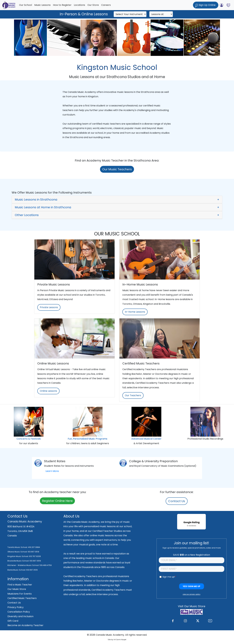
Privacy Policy (16, 607)
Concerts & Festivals (29, 439)
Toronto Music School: (18, 547)
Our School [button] (26, 5)
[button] (117, 200)
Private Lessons (49, 307)
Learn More (52, 471)
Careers (106, 5)
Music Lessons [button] (42, 5)
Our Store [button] (93, 5)
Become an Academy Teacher (25, 625)
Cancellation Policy (19, 612)
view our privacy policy (192, 594)
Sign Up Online (206, 5)
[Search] (130, 14)
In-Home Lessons (135, 312)
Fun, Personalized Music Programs (88, 439)
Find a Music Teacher (20, 585)
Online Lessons (48, 391)
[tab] (117, 200)
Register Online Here (57, 501)
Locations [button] (79, 5)
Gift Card (13, 621)
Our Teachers (133, 395)
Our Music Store (17, 589)
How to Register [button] (62, 5)
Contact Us (177, 501)
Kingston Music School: (18, 556)
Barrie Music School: (17, 570)
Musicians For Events (20, 594)
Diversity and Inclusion (20, 616)
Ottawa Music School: (18, 552)
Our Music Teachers (117, 169)
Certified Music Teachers (22, 598)
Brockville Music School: (18, 561)
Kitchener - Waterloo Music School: (24, 565)
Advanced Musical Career (146, 439)
